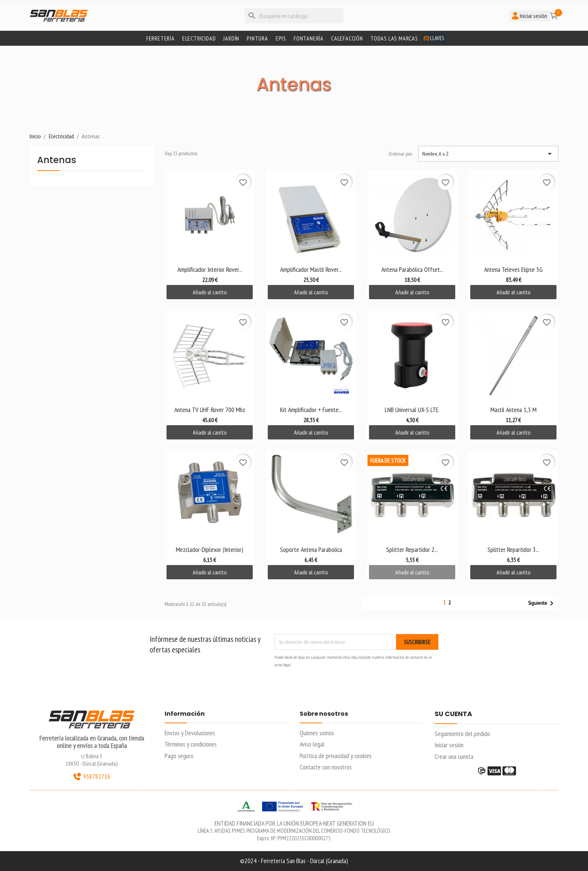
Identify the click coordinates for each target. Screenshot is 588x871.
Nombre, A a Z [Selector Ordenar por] (488, 154)
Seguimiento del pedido (462, 734)
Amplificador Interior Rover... (210, 269)
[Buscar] (294, 16)
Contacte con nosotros (326, 767)
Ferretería (160, 38)
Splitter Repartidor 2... (412, 549)
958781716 (91, 777)
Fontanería (309, 38)
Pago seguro (179, 756)
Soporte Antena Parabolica (311, 549)
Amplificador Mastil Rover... (311, 269)
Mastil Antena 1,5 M (514, 410)
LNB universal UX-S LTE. (412, 410)
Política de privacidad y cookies (336, 756)
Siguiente (542, 603)
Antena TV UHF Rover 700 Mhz (210, 410)
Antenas (57, 161)
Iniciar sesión (449, 745)
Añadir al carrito (210, 292)
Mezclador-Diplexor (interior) (210, 549)
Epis (281, 38)
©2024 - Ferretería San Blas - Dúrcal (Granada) (294, 861)
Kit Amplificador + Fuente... (311, 410)
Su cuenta (453, 714)
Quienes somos (317, 733)
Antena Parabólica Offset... (412, 269)
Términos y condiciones (191, 744)
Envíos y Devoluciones (190, 733)
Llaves (434, 38)
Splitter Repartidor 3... (513, 549)
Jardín (231, 38)
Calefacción (347, 38)
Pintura (257, 38)
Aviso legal (312, 744)
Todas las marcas (394, 38)
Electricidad (199, 38)
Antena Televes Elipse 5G (513, 269)
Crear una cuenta (454, 756)
